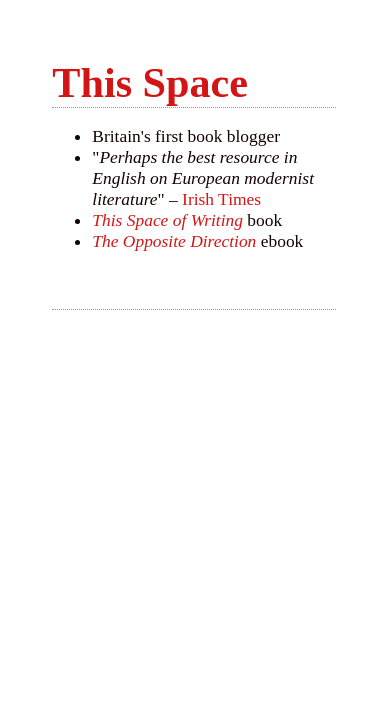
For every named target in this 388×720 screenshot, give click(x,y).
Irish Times (221, 199)
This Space (150, 82)
